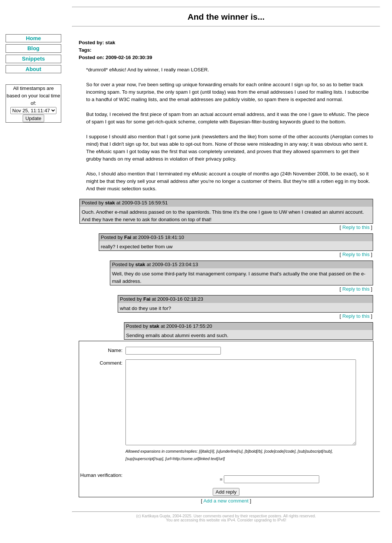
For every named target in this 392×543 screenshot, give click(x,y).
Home (29, 38)
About (29, 69)
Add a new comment (223, 518)
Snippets (29, 59)
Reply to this (359, 227)
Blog (29, 48)
